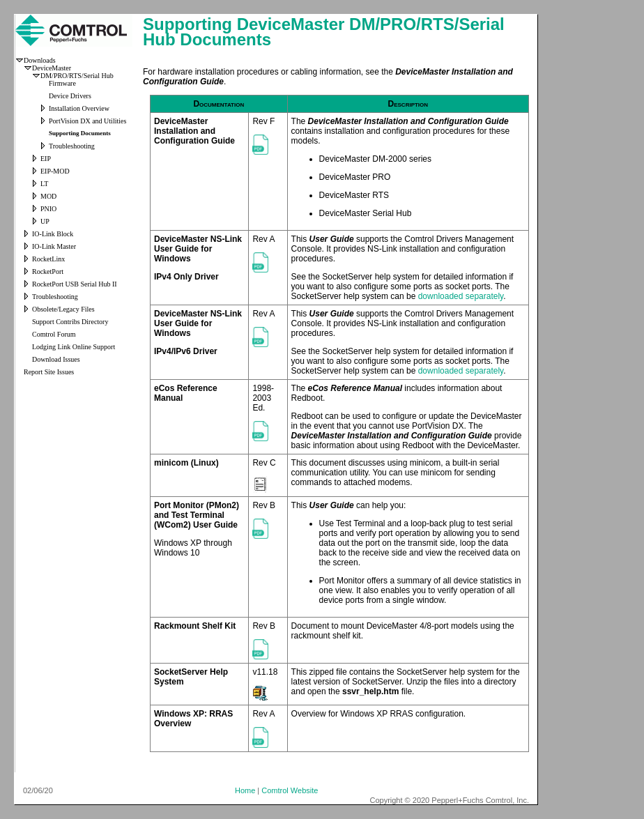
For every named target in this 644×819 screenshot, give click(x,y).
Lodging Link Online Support (74, 347)
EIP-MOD (55, 171)
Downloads (40, 60)
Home (245, 790)
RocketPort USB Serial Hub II (75, 284)
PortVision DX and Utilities (87, 121)
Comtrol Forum (54, 334)
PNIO (48, 209)
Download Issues (56, 359)
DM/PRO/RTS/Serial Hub (77, 76)
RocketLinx (48, 259)
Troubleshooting (72, 146)
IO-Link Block (53, 234)
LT (44, 184)
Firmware (62, 83)
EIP (46, 159)
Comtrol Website (290, 790)
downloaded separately (461, 296)
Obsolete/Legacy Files (63, 309)
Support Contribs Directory (70, 322)
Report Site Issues (49, 372)
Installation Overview (79, 108)
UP (45, 221)
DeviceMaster (52, 68)
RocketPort (48, 271)
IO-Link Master (54, 246)
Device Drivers (70, 96)
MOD (48, 196)
